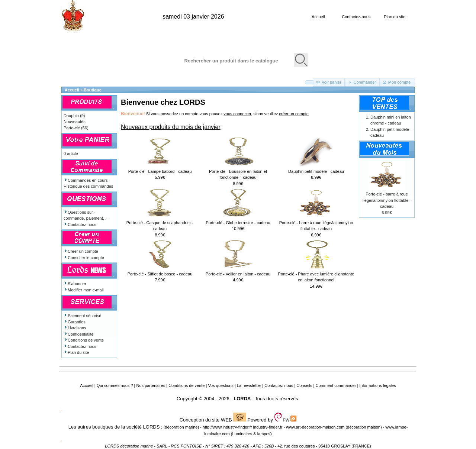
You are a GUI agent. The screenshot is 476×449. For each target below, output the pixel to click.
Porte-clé (72, 128)
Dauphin (71, 116)
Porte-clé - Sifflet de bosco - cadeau (160, 274)
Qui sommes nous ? (115, 385)
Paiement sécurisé (83, 316)
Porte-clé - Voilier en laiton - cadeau (238, 274)
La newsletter (249, 385)
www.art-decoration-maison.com (315, 427)
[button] (309, 82)
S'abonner (75, 284)
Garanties (75, 322)
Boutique (93, 90)
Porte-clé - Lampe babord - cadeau (160, 171)
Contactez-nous (356, 17)
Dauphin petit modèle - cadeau (316, 171)
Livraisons (75, 328)
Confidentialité (79, 334)
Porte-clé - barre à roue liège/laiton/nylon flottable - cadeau (387, 200)
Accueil (318, 17)
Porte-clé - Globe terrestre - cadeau (238, 223)
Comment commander (336, 385)
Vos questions (221, 385)
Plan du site (395, 17)
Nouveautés (75, 122)
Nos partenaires (151, 385)
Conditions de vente (84, 340)
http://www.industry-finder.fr (227, 427)
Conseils (304, 385)
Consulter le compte (84, 258)
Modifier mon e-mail (84, 290)
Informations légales (377, 385)
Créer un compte (81, 251)
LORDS (242, 399)
